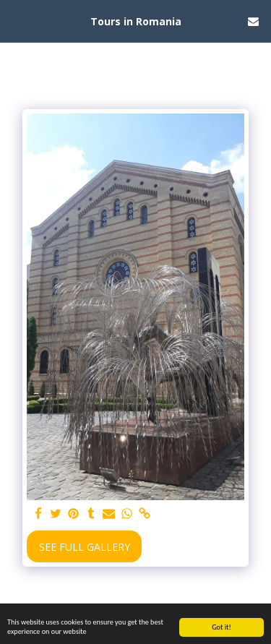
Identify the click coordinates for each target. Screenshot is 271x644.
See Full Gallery (85, 547)
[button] (16, 21)
